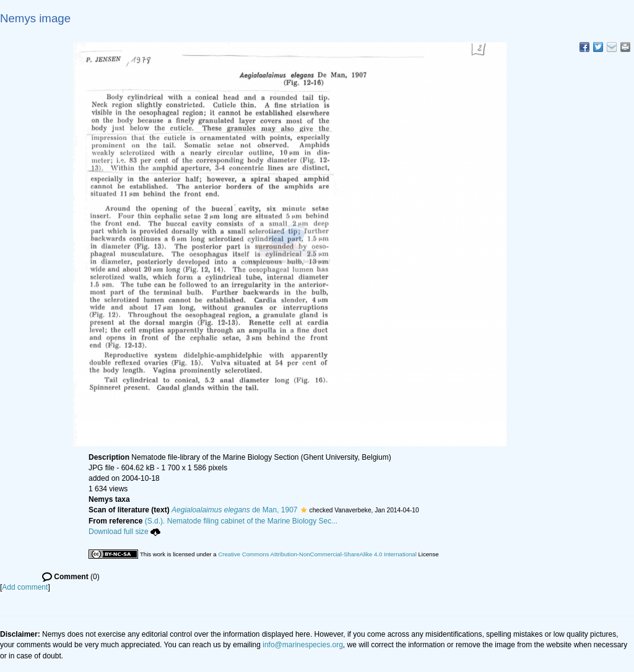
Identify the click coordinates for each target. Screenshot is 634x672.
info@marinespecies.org (303, 645)
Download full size (124, 532)
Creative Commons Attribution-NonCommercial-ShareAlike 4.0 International (317, 554)
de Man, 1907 (234, 510)
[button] (304, 510)
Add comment (25, 587)
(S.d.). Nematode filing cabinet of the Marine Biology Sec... (241, 521)
